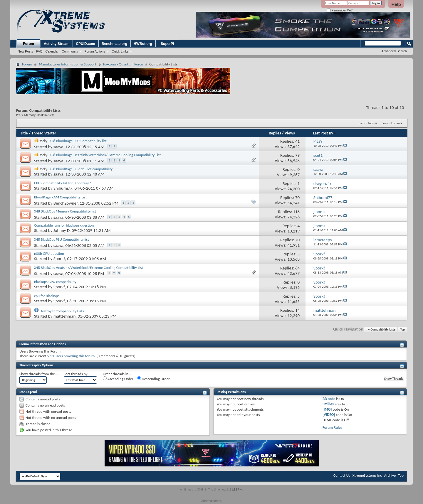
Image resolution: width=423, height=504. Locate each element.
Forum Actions (95, 51)
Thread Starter (44, 133)
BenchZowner (66, 203)
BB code (329, 399)
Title (24, 133)
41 (297, 141)
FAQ (39, 51)
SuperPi (167, 44)
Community (70, 51)
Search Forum (391, 123)
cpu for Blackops (47, 296)
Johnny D (62, 230)
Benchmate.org (114, 44)
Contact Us (342, 475)
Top (402, 329)
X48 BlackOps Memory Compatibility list (65, 211)
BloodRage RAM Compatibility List (60, 197)
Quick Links (120, 51)
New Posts (25, 51)
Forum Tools (367, 123)
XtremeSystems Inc (367, 475)
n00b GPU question (49, 253)
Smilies (328, 404)
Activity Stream (57, 44)
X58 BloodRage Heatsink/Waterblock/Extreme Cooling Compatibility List (105, 155)
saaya (58, 147)
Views (290, 133)
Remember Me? (339, 10)
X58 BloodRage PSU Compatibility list (78, 141)
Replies (275, 133)
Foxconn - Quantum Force (123, 64)
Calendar (52, 51)
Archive (390, 475)
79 (297, 155)
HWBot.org (143, 44)
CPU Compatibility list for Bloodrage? (63, 183)
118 (296, 212)
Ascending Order (118, 379)
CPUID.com (85, 44)
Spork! (59, 259)
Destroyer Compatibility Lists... (63, 311)
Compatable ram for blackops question (64, 225)
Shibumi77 (63, 188)
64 (297, 268)
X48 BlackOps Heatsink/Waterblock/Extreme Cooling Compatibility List (89, 268)
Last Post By (325, 133)
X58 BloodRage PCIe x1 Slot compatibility (81, 169)
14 (297, 310)
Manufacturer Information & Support (67, 64)
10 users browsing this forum (72, 356)
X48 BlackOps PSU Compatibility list (62, 239)
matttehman (65, 316)
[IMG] (327, 409)
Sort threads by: (76, 374)
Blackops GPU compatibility (55, 282)
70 (297, 198)
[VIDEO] (329, 415)
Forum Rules (332, 428)
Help (396, 4)
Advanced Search (394, 51)
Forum (28, 44)
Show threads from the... (39, 374)
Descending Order (153, 379)
